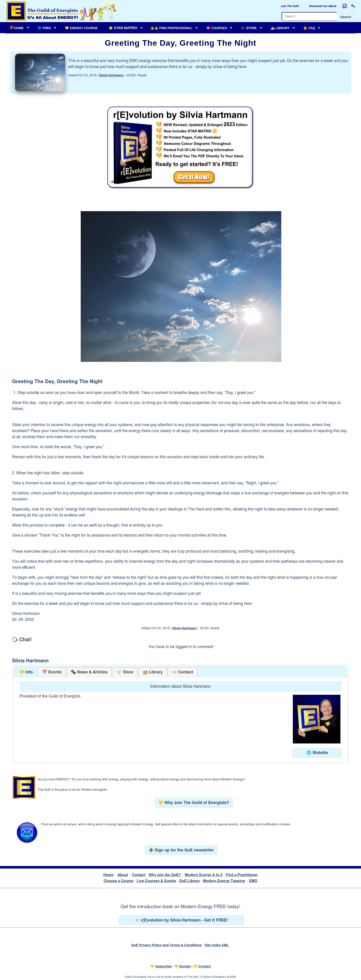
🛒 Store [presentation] (125, 672)
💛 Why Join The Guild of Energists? (194, 803)
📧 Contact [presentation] (183, 672)
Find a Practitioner (242, 875)
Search (346, 17)
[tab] (26, 672)
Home (108, 875)
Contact (139, 875)
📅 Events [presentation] (52, 672)
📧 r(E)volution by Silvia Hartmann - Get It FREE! (181, 920)
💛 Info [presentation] (26, 672)
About (123, 875)
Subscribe (163, 966)
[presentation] (89, 672)
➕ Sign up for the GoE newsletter (181, 850)
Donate (185, 966)
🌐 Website (317, 753)
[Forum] (345, 6)
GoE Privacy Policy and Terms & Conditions (166, 945)
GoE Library (190, 881)
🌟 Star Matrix (123, 28)
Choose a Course (118, 881)
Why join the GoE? (165, 875)
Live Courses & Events (156, 881)
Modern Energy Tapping (224, 881)
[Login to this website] (353, 6)
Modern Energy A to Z (204, 875)
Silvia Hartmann (111, 75)
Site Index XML (217, 945)
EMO (253, 881)
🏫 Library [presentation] (153, 672)
